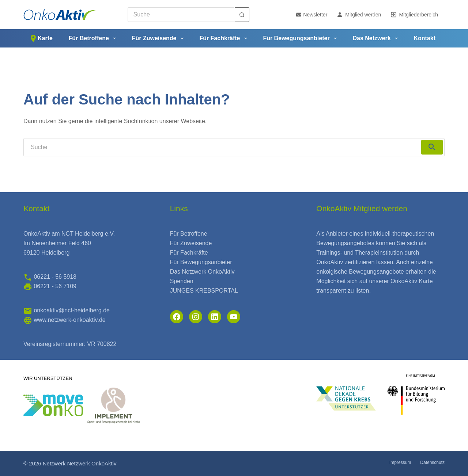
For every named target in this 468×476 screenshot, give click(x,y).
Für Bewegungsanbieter (301, 38)
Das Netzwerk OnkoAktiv (202, 272)
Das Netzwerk (377, 38)
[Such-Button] (242, 15)
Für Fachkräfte (224, 38)
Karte (41, 38)
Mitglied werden (359, 15)
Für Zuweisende (159, 38)
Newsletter (312, 15)
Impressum (400, 462)
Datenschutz (432, 462)
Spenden (182, 281)
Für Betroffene (94, 38)
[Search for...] (181, 15)
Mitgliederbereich (414, 15)
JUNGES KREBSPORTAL (204, 291)
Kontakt (424, 38)
